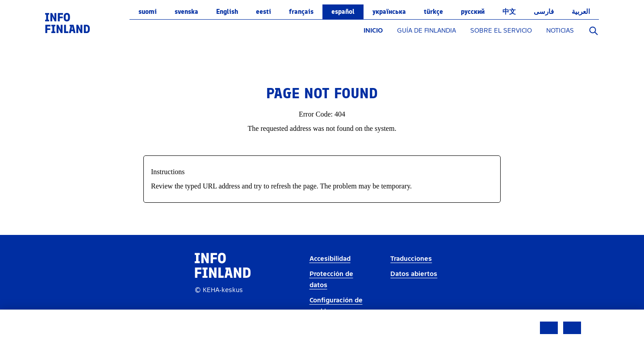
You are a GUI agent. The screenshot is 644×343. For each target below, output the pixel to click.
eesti (263, 12)
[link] (67, 23)
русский (473, 12)
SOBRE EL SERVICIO (501, 31)
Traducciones (411, 259)
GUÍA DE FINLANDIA (427, 31)
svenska (186, 12)
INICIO (373, 31)
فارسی (544, 12)
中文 (509, 12)
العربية (581, 12)
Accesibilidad (330, 259)
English (227, 12)
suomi (148, 12)
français (301, 12)
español (343, 12)
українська (389, 12)
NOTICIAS (560, 31)
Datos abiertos (414, 274)
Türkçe (433, 12)
